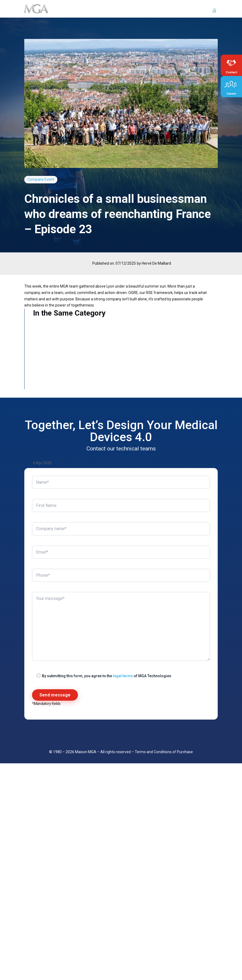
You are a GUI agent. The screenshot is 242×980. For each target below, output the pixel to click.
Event (49, 179)
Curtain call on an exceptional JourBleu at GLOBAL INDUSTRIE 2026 (91, 642)
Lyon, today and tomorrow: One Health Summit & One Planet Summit (92, 495)
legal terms (123, 942)
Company (36, 179)
